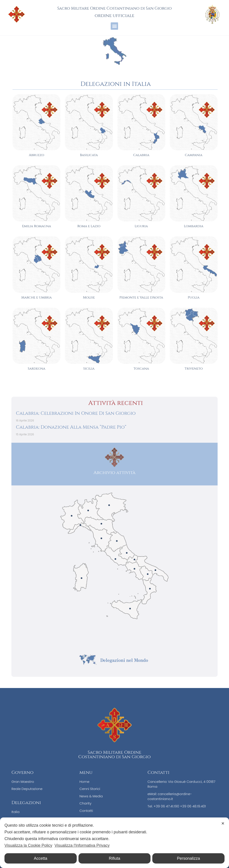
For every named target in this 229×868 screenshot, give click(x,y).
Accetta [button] (40, 858)
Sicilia (89, 369)
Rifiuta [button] (114, 858)
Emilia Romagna (36, 226)
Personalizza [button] (188, 858)
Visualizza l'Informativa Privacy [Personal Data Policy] (82, 845)
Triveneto (194, 369)
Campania (194, 155)
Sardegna (36, 369)
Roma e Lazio (89, 226)
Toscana (141, 369)
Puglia (194, 297)
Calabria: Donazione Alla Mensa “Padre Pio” (71, 427)
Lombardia (194, 226)
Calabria (141, 155)
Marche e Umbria (36, 297)
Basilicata (89, 155)
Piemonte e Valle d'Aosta (141, 297)
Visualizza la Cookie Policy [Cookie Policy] (28, 845)
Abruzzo (37, 155)
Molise (89, 297)
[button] (114, 26)
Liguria (141, 226)
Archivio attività (114, 473)
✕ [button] (223, 824)
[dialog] (114, 843)
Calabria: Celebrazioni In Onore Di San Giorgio (76, 413)
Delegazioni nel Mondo (124, 660)
